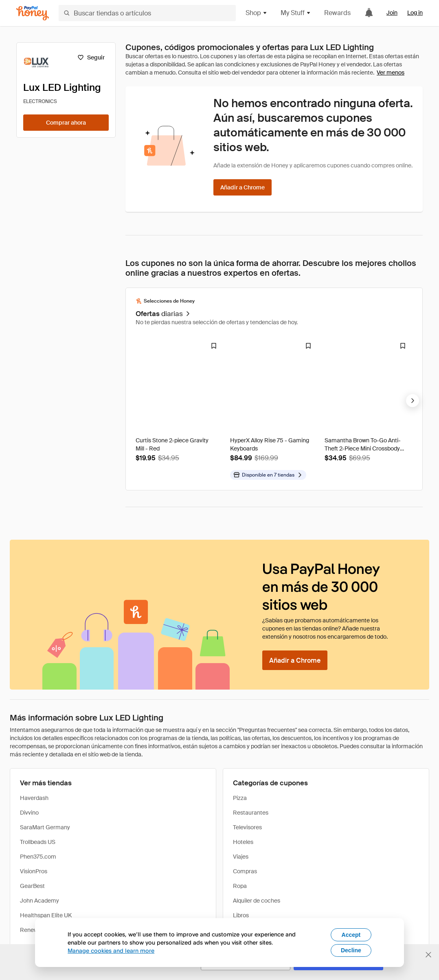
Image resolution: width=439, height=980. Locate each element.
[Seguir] (91, 57)
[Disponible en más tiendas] (268, 475)
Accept (351, 935)
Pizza (240, 798)
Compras (245, 871)
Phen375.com (38, 857)
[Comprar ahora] (66, 123)
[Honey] (33, 13)
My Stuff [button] (296, 13)
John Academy (40, 901)
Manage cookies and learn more (111, 950)
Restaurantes (251, 813)
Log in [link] (415, 13)
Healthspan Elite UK (46, 915)
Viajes (241, 857)
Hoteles (243, 842)
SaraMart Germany (45, 827)
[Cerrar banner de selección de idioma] (428, 955)
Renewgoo (34, 930)
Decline (351, 950)
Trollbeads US (38, 842)
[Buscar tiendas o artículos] (147, 13)
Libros (241, 915)
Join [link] (392, 13)
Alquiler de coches (257, 901)
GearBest (32, 886)
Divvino (29, 813)
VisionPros (34, 871)
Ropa (240, 886)
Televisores (247, 827)
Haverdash (34, 798)
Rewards (337, 13)
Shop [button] (257, 13)
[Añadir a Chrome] (243, 187)
